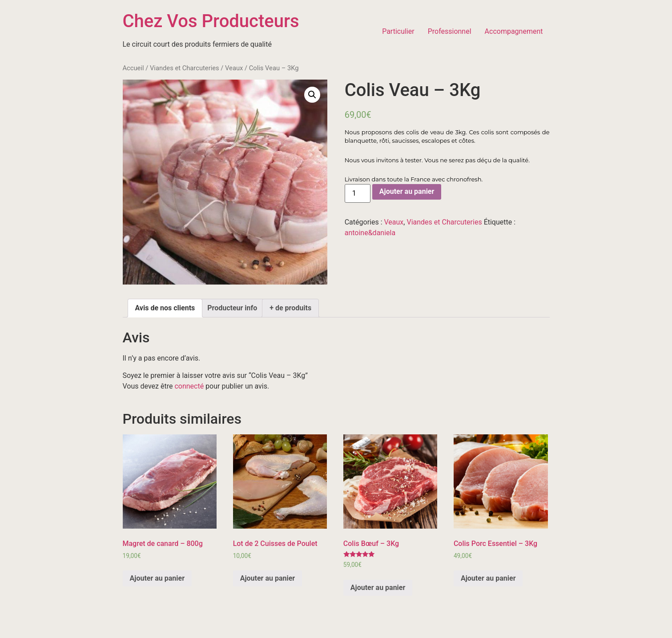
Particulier (398, 31)
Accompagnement (514, 31)
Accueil (133, 68)
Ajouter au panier (407, 191)
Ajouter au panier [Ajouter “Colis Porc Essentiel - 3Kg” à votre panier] (488, 578)
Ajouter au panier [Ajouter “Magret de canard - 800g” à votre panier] (157, 578)
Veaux (234, 68)
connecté (189, 386)
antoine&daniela (370, 233)
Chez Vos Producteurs (211, 21)
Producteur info (232, 308)
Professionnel (450, 31)
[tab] (165, 308)
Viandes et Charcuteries (185, 68)
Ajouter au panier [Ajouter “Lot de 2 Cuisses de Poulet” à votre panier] (268, 578)
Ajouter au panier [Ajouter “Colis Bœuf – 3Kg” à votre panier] (378, 588)
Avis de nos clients (165, 308)
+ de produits (290, 308)
